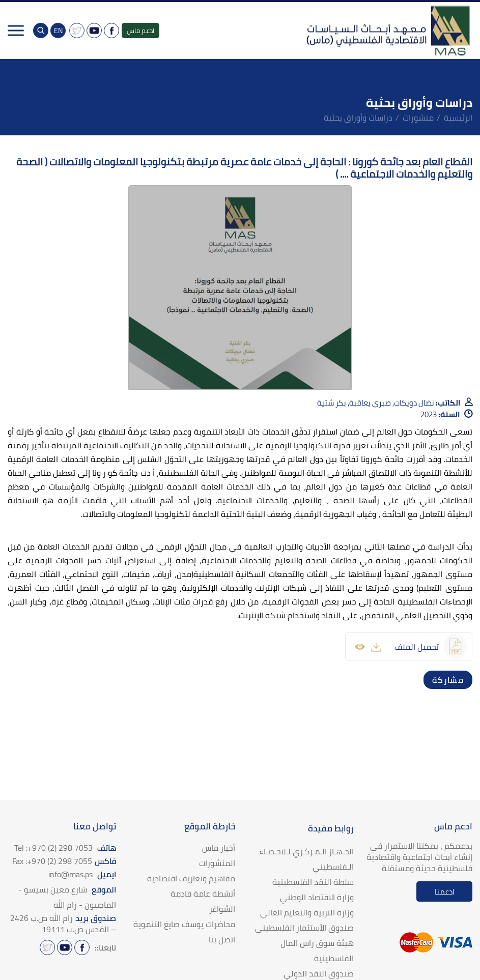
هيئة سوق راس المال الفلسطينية (317, 950)
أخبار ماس (219, 848)
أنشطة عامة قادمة (203, 893)
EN (58, 31)
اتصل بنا (222, 939)
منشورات (418, 118)
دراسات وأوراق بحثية (358, 118)
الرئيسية (458, 118)
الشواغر (222, 909)
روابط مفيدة (331, 828)
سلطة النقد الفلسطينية (313, 882)
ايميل (82, 874)
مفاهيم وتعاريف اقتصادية (191, 878)
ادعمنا (445, 892)
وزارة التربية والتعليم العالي (307, 912)
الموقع (67, 897)
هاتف (65, 848)
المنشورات (217, 863)
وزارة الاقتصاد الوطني (317, 897)
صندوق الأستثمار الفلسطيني (304, 928)
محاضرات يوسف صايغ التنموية (184, 924)
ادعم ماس (140, 31)
